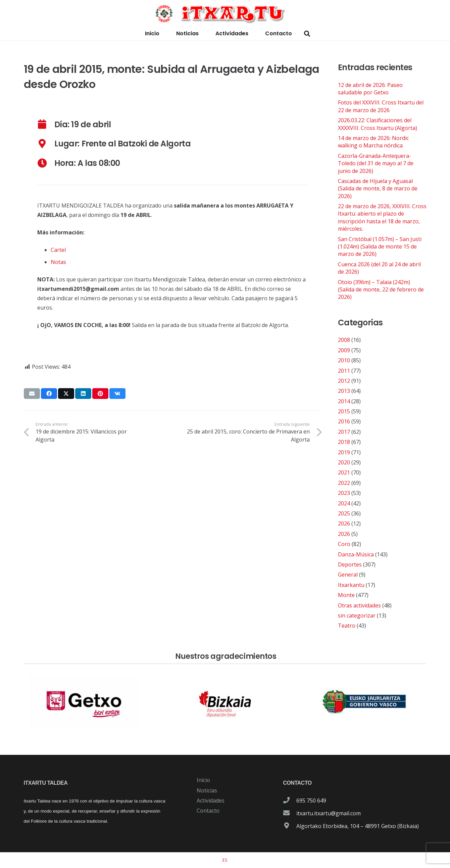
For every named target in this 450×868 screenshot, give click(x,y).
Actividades (211, 801)
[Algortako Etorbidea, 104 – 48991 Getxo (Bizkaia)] (290, 826)
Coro (344, 544)
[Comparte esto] (49, 394)
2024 (344, 503)
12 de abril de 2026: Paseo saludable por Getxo (370, 89)
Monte (346, 595)
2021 (344, 472)
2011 (344, 371)
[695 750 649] (290, 801)
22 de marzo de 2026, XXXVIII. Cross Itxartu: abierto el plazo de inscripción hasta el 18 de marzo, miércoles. (382, 217)
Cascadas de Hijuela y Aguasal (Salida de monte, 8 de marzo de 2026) (378, 189)
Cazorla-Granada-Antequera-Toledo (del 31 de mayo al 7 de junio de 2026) (376, 163)
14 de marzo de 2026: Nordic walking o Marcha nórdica (373, 142)
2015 (344, 411)
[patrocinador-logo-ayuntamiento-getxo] (86, 702)
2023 (344, 493)
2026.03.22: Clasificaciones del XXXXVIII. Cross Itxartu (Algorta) (378, 124)
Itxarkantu (351, 585)
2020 (344, 462)
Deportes (350, 564)
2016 (344, 421)
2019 (344, 452)
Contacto (208, 811)
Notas (58, 262)
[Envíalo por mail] (32, 394)
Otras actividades (359, 605)
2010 (344, 360)
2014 (344, 401)
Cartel (58, 250)
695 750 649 (311, 801)
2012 (344, 381)
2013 (344, 391)
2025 (344, 513)
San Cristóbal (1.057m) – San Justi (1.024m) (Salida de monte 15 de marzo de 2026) (380, 247)
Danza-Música (356, 554)
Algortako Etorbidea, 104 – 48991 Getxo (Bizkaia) (358, 826)
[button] (307, 34)
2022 (344, 483)
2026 (344, 523)
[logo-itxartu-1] (225, 13)
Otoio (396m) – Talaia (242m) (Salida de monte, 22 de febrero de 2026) (381, 290)
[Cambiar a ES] (225, 860)
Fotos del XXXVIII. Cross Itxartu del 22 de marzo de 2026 (381, 106)
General (348, 575)
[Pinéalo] (100, 394)
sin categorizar (357, 615)
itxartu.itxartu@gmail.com (329, 813)
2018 (344, 442)
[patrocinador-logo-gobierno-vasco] (364, 702)
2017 (344, 432)
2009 (344, 350)
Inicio (203, 780)
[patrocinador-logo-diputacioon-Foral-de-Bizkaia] (225, 702)
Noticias (207, 790)
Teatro (347, 626)
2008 (344, 340)
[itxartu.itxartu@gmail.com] (290, 813)
